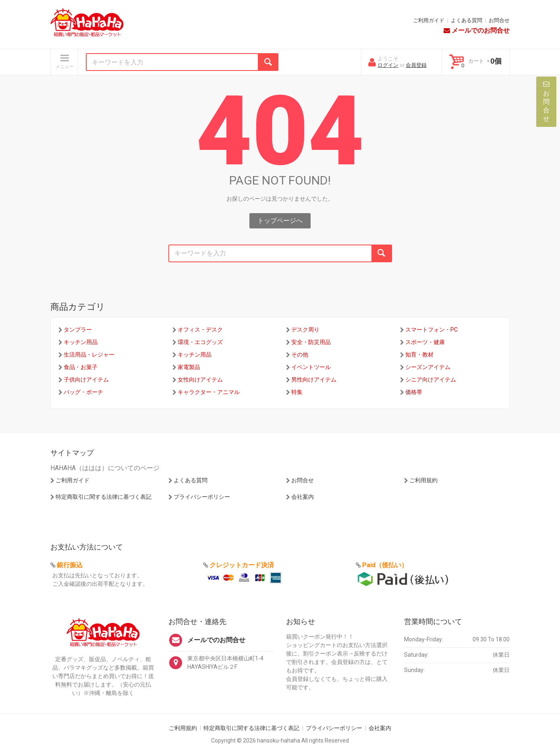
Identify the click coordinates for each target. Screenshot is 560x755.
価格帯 (414, 392)
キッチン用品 (81, 342)
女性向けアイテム (200, 380)
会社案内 (303, 497)
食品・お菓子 (81, 367)
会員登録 (416, 65)
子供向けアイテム (86, 380)
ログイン (388, 65)
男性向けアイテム (314, 380)
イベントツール (311, 367)
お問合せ (499, 20)
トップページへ (280, 221)
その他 (300, 355)
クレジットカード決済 (242, 565)
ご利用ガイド (429, 20)
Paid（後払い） (385, 565)
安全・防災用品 (311, 342)
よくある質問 (467, 20)
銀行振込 (70, 565)
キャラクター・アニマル (209, 392)
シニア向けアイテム (431, 380)
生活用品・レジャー (89, 355)
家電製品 (189, 367)
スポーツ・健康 (425, 342)
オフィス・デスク (200, 330)
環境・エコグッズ (200, 342)
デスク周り (305, 330)
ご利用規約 (423, 480)
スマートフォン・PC (431, 330)
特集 (297, 392)
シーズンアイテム (428, 367)
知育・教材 (419, 355)
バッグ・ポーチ (83, 392)
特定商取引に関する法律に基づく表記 (104, 497)
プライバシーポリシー (202, 497)
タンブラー (78, 330)
